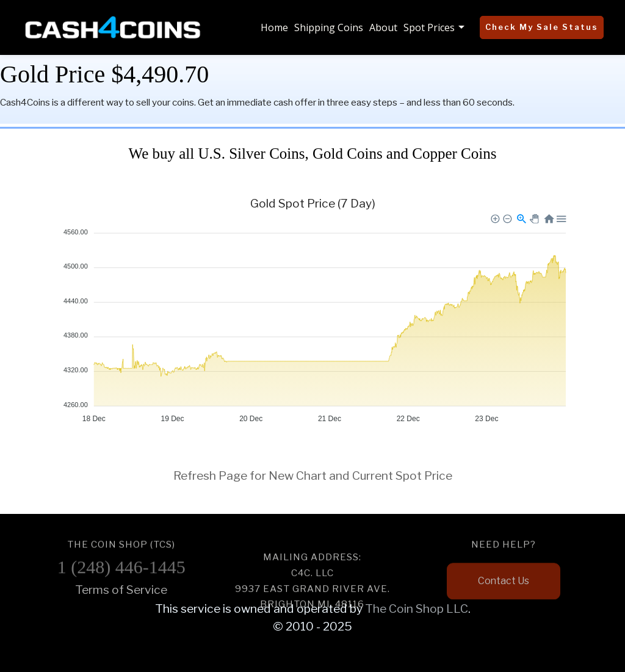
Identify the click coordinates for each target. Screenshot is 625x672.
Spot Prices (429, 27)
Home (274, 27)
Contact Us (504, 589)
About (383, 27)
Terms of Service (121, 590)
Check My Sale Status (542, 27)
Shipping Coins (329, 27)
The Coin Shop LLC (417, 609)
